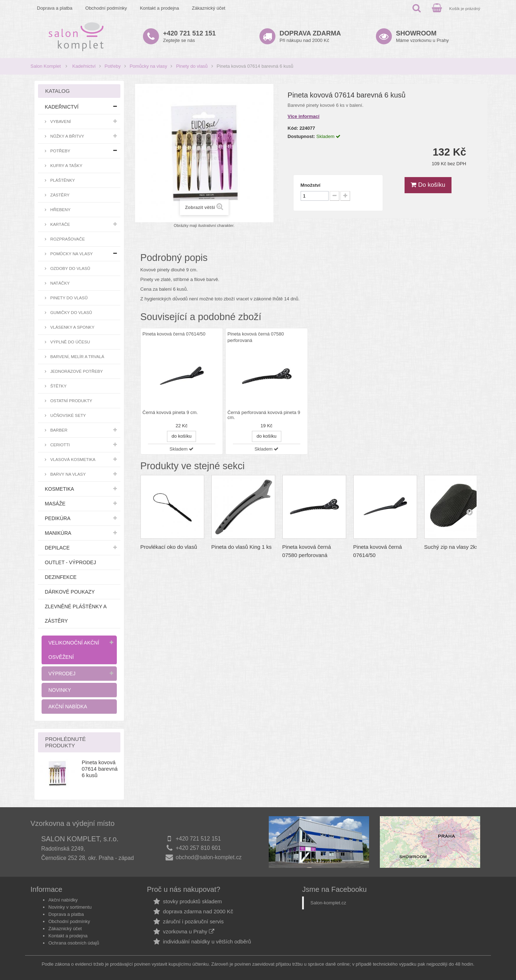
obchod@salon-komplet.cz (209, 857)
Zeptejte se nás (189, 36)
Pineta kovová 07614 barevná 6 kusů (100, 769)
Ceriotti (59, 445)
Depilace (57, 548)
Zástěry (59, 195)
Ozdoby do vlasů (70, 268)
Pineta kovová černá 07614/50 (174, 334)
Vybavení (60, 121)
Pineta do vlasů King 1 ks (242, 547)
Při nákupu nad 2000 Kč (310, 36)
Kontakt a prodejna (159, 8)
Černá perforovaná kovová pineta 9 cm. (264, 415)
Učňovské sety (68, 415)
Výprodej (62, 674)
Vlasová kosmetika (72, 459)
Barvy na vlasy (67, 474)
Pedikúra (58, 518)
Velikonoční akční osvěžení (74, 650)
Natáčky (59, 283)
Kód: (293, 128)
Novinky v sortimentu (70, 907)
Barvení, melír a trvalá (77, 356)
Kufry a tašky (66, 165)
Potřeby (113, 66)
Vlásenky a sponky (72, 327)
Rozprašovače (67, 239)
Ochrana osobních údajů (74, 943)
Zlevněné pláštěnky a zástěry (76, 614)
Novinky (60, 690)
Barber (58, 430)
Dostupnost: (302, 136)
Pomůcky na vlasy (149, 66)
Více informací (304, 116)
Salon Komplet (46, 66)
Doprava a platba (55, 8)
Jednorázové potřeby (76, 371)
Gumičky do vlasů (71, 312)
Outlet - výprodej (70, 562)
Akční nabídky (63, 900)
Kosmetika (59, 489)
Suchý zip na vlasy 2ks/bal (456, 547)
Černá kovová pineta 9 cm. (170, 413)
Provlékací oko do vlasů (169, 547)
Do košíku (428, 185)
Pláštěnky (62, 180)
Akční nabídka (68, 707)
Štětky (58, 386)
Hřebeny (60, 210)
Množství (311, 185)
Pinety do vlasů (192, 66)
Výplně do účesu (70, 342)
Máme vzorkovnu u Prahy (422, 36)
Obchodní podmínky (106, 8)
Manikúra (58, 533)
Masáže (55, 504)
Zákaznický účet (209, 8)
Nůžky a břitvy (67, 136)
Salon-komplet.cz (328, 903)
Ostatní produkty (71, 401)
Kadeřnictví (84, 66)
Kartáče (59, 224)
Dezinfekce (61, 577)
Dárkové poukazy (70, 592)
